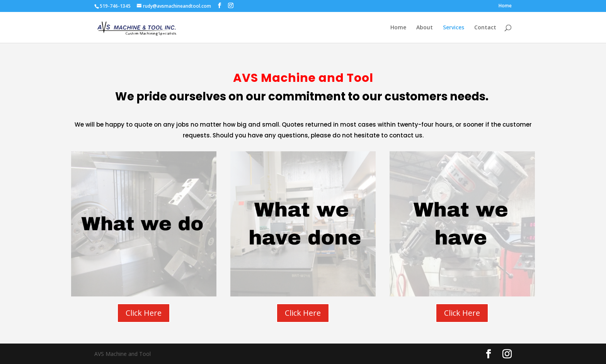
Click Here (144, 313)
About (425, 28)
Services (454, 28)
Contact (485, 28)
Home (505, 6)
